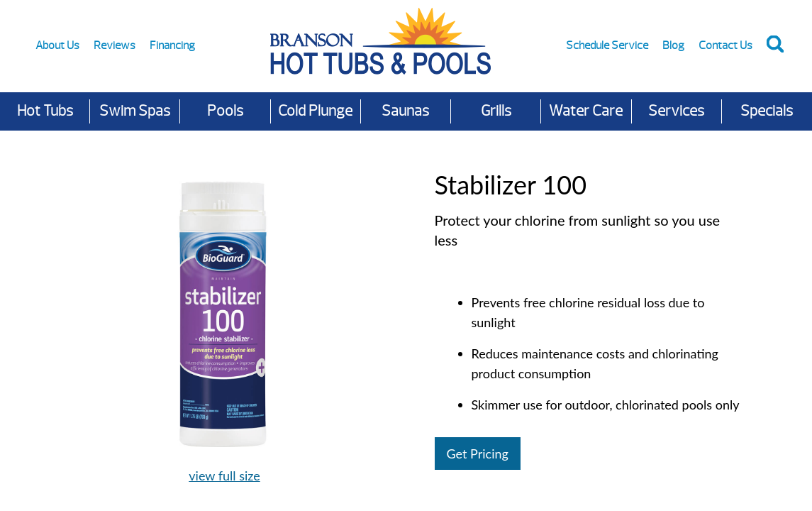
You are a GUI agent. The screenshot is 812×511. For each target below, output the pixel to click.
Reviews (115, 45)
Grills (496, 111)
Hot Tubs (45, 111)
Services (676, 111)
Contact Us (725, 45)
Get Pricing (478, 454)
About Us (57, 45)
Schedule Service (607, 45)
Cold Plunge (315, 111)
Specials (767, 111)
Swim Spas (135, 111)
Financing (172, 45)
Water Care (586, 111)
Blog (673, 45)
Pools (225, 111)
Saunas (405, 111)
